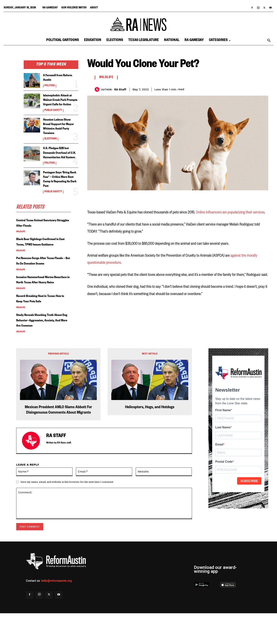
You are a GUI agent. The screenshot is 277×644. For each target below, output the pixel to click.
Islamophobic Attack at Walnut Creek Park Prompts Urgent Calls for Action (61, 103)
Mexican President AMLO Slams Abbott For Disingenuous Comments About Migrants (58, 441)
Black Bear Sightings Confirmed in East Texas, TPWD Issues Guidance (42, 260)
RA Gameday (50, 8)
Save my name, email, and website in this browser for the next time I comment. (67, 513)
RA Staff (120, 89)
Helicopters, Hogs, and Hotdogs (150, 438)
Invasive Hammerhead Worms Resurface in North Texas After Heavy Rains (41, 308)
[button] (269, 41)
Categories (220, 41)
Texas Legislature (144, 41)
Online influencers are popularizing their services (230, 212)
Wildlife (21, 247)
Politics (50, 86)
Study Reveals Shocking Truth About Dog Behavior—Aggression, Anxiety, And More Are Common (43, 352)
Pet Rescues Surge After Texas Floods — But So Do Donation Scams (41, 284)
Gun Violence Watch (74, 8)
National (172, 41)
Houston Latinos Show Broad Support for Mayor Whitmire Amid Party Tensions (60, 131)
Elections (115, 41)
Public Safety (53, 115)
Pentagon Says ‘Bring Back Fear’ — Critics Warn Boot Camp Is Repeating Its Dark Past (59, 191)
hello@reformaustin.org (57, 611)
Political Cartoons (63, 41)
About (94, 8)
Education (93, 41)
